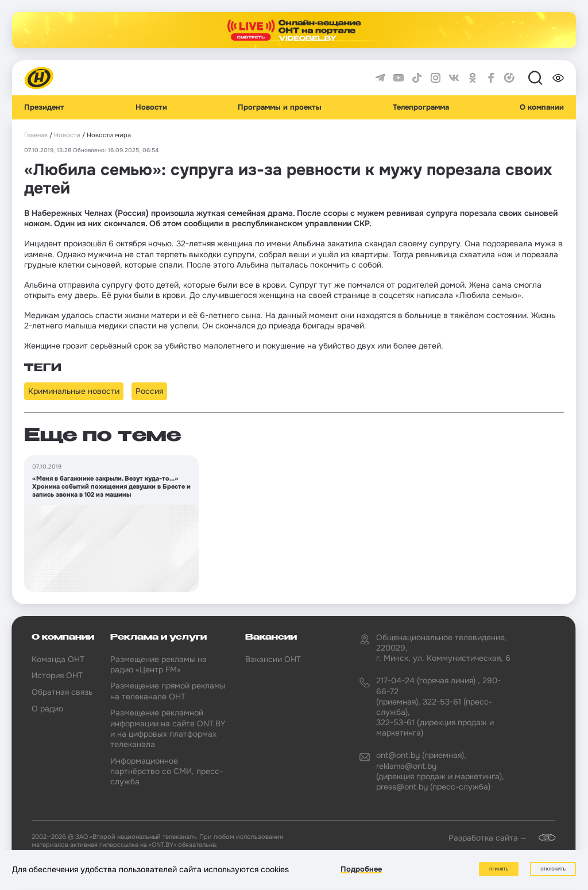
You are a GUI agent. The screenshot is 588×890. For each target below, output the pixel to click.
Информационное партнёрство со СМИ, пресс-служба (167, 771)
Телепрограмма (421, 107)
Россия (149, 391)
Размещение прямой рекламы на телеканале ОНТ (168, 691)
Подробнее (361, 869)
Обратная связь (62, 692)
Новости (151, 107)
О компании (542, 107)
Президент (44, 107)
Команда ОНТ (58, 659)
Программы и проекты (280, 107)
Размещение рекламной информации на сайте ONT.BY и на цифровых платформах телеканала (168, 728)
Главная (36, 135)
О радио (47, 709)
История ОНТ (57, 675)
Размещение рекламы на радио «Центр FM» (158, 664)
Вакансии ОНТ (273, 659)
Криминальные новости (74, 391)
